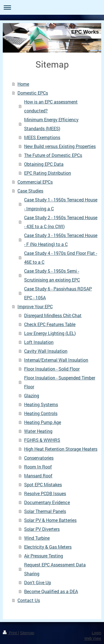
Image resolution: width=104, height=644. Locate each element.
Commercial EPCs (35, 182)
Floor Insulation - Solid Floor (52, 369)
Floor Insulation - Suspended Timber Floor (60, 382)
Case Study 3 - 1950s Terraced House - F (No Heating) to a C (61, 240)
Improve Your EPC (35, 306)
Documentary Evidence (47, 502)
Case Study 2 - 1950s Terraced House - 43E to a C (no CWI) (61, 222)
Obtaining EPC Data (44, 164)
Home (23, 84)
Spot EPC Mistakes (43, 484)
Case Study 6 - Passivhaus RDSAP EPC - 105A (58, 293)
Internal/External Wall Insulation (56, 360)
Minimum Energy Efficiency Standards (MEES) (51, 124)
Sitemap (27, 633)
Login (97, 633)
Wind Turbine (37, 538)
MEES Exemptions (42, 137)
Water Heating (38, 431)
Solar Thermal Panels (45, 511)
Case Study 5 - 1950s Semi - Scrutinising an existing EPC (52, 275)
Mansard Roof (38, 476)
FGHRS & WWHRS (42, 440)
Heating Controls (41, 413)
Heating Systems (41, 404)
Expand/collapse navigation (52, 7)
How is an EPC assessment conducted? (51, 106)
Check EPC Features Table (50, 324)
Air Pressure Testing (44, 556)
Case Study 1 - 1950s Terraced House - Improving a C (61, 204)
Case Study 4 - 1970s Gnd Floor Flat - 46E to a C (61, 257)
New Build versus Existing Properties (60, 146)
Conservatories (39, 458)
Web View (93, 638)
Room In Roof (38, 467)
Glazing (32, 395)
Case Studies (30, 191)
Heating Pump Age (43, 422)
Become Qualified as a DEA (51, 591)
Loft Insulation (39, 342)
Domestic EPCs (33, 93)
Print (10, 633)
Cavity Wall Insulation (46, 351)
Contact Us (29, 600)
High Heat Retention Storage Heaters (61, 449)
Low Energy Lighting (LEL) (50, 333)
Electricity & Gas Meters (48, 547)
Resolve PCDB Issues (45, 493)
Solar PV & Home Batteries (50, 520)
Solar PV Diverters (42, 529)
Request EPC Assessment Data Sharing (55, 569)
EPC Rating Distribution (48, 173)
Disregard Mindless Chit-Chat (53, 315)
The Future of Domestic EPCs (53, 155)
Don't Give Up (38, 582)
